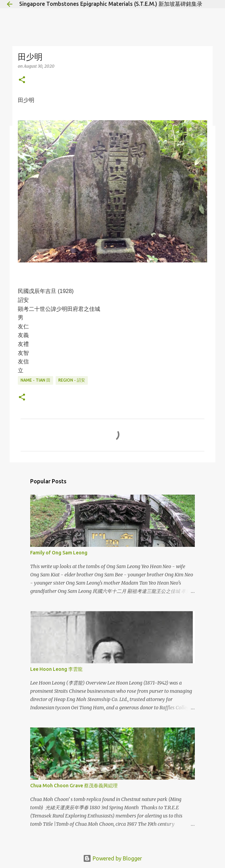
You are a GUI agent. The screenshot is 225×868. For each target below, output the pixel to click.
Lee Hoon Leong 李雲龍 (56, 669)
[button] (22, 80)
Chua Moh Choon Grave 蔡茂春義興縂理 (74, 786)
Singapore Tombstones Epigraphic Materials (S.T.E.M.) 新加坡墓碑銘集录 (111, 4)
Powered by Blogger (113, 858)
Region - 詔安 (72, 380)
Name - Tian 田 (35, 380)
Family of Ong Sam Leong (59, 553)
